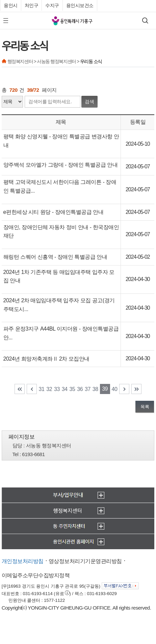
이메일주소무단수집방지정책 (36, 575)
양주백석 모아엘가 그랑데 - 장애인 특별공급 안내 (61, 165)
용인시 (11, 5)
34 (65, 389)
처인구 (32, 5)
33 (57, 389)
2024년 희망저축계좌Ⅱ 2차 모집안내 (46, 359)
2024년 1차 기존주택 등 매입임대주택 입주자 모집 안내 (59, 276)
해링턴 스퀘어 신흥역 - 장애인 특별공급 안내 (55, 257)
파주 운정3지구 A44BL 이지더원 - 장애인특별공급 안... (61, 333)
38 (95, 389)
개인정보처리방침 (23, 561)
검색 (89, 102)
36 (80, 389)
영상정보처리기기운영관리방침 (85, 561)
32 (49, 389)
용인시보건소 (80, 5)
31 (42, 389)
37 (88, 389)
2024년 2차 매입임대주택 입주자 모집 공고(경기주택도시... (59, 305)
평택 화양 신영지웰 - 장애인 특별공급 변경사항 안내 (61, 141)
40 (115, 389)
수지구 (52, 5)
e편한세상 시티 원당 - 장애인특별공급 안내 (53, 212)
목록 (145, 407)
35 (72, 389)
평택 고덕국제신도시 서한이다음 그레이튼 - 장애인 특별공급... (60, 186)
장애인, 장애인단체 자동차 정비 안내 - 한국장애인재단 (61, 232)
